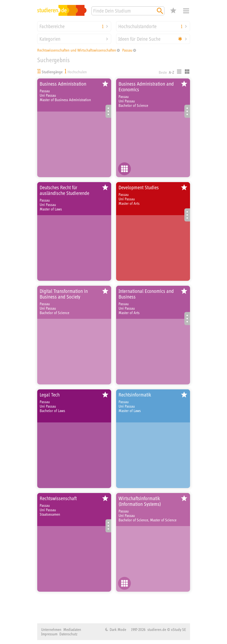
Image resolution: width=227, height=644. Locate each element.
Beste (163, 72)
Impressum (49, 634)
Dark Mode (117, 629)
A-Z (172, 72)
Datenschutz (68, 634)
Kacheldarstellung (187, 72)
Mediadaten (72, 629)
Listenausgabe (179, 72)
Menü (186, 11)
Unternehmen (51, 629)
